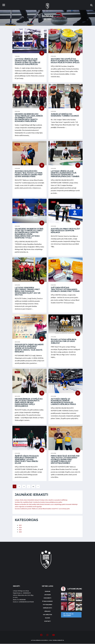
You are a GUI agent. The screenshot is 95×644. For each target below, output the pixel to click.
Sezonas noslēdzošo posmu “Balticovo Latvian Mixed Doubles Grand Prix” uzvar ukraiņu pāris (29, 174)
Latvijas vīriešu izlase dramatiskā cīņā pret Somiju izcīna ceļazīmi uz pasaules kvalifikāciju (28, 62)
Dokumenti (47, 598)
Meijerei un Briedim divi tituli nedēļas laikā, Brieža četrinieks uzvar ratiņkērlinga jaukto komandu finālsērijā (29, 118)
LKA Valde (47, 595)
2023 (20, 525)
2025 (20, 530)
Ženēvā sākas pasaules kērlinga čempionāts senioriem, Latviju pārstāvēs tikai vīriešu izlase (27, 460)
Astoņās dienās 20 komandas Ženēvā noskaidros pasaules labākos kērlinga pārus (63, 402)
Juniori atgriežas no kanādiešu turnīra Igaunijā (65, 115)
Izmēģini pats (47, 608)
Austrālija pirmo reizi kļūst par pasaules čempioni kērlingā (65, 231)
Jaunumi (47, 591)
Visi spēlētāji (47, 615)
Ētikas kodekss (47, 601)
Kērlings (47, 611)
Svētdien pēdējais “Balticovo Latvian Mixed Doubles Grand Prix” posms (65, 289)
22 (33, 487)
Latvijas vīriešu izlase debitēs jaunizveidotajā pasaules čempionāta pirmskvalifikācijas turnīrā (65, 174)
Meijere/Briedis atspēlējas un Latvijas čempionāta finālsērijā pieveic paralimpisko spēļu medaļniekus (29, 403)
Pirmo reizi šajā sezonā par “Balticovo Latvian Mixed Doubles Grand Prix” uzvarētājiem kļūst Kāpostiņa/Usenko (65, 460)
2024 (20, 528)
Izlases (47, 618)
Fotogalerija (47, 605)
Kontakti (47, 621)
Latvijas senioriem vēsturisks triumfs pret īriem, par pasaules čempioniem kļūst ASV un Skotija (28, 291)
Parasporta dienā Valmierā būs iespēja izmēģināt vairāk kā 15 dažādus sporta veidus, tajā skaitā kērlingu (29, 348)
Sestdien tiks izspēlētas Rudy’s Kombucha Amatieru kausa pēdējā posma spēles (65, 61)
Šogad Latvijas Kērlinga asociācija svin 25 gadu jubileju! (64, 341)
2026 (20, 532)
